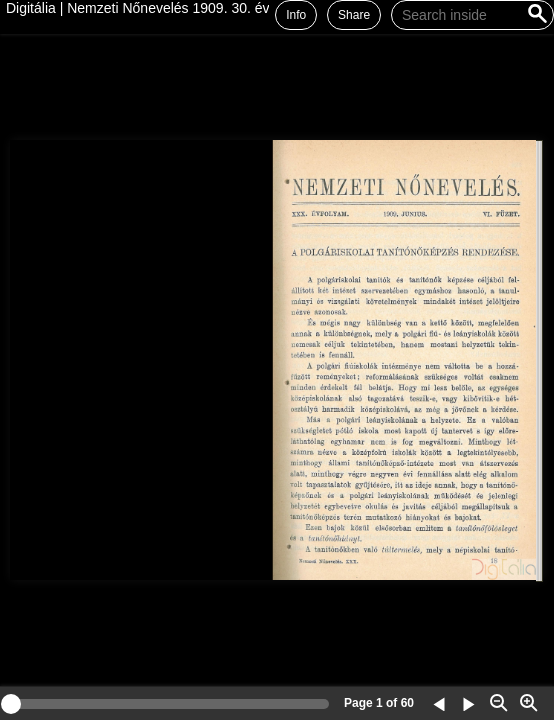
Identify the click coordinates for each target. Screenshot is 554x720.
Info (296, 15)
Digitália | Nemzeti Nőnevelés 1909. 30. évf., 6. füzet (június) (193, 8)
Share (354, 15)
